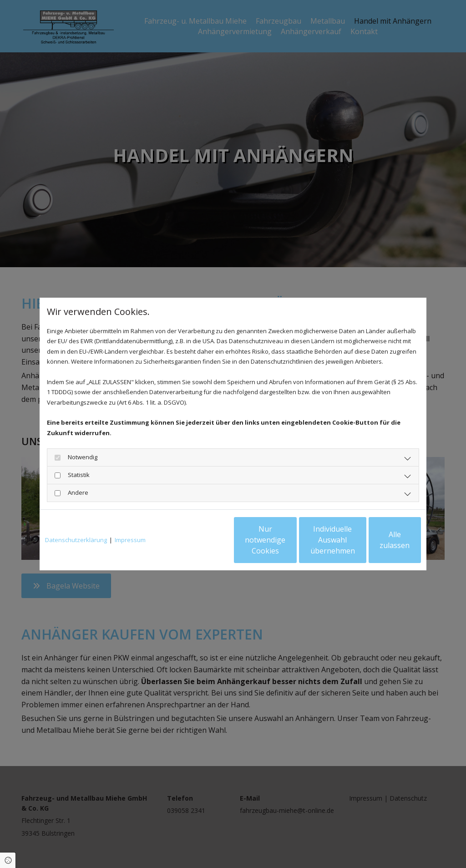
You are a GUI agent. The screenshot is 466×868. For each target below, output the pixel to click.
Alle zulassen (379, 540)
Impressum (130, 540)
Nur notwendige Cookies (206, 540)
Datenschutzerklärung (76, 540)
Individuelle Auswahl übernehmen (293, 540)
